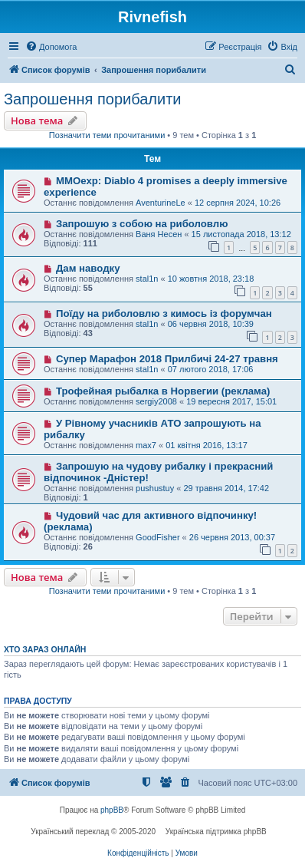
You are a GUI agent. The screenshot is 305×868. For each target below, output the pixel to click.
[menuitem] (51, 47)
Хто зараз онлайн (45, 649)
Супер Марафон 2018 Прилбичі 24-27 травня (167, 359)
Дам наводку (88, 268)
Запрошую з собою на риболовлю (142, 224)
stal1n (147, 279)
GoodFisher (157, 537)
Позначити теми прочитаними (107, 135)
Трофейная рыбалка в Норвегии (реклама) (163, 391)
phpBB (112, 810)
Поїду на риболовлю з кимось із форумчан (164, 314)
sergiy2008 (156, 401)
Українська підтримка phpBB (216, 832)
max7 (146, 445)
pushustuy (155, 488)
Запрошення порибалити (92, 99)
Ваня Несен (159, 234)
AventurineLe (161, 203)
